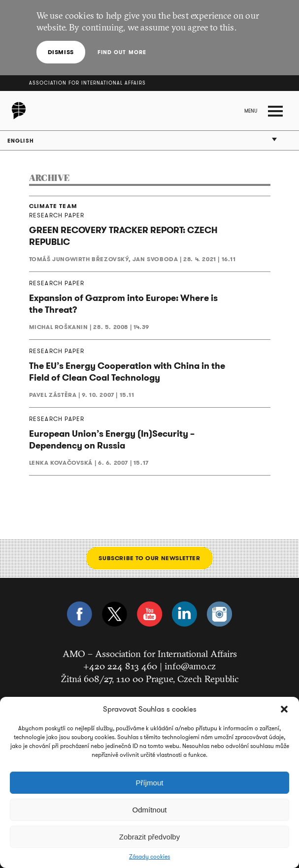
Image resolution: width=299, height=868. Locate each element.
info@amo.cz (190, 666)
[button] (284, 709)
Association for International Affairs (87, 83)
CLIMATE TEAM (53, 206)
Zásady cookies (149, 857)
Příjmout (150, 783)
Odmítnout (149, 810)
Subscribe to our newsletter (149, 558)
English (21, 141)
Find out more (121, 52)
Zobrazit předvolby (149, 837)
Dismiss (61, 52)
